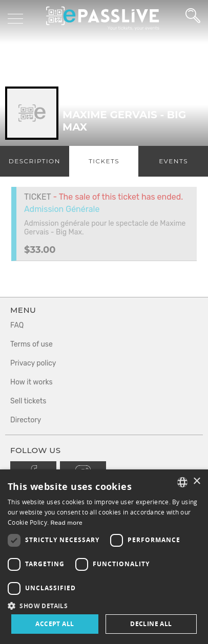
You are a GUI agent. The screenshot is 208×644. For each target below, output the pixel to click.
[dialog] (104, 557)
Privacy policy (33, 363)
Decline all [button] (151, 624)
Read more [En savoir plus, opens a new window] (67, 523)
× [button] (196, 481)
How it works (32, 382)
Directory (26, 420)
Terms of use (32, 344)
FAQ (17, 325)
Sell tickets (28, 401)
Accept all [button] (55, 624)
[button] (104, 605)
